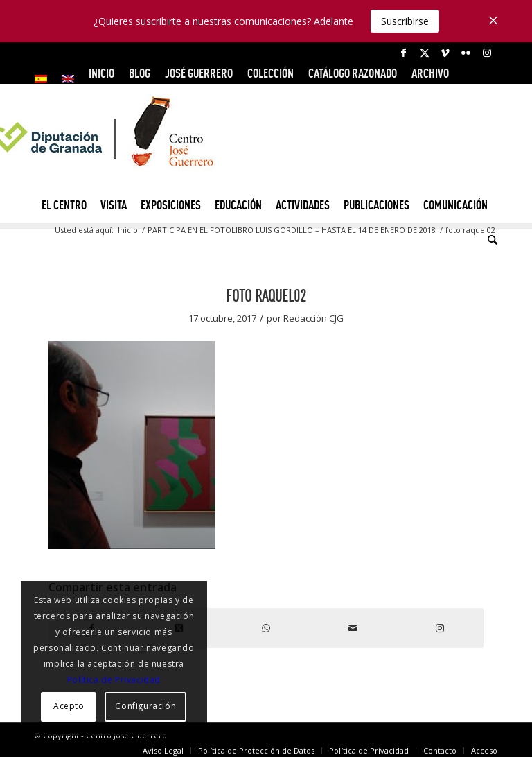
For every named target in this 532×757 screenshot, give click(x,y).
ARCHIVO (430, 73)
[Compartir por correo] (353, 628)
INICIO (101, 73)
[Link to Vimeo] (445, 53)
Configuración (145, 706)
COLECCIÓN (271, 73)
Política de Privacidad (114, 680)
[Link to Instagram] (487, 53)
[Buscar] (489, 240)
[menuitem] (45, 79)
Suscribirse (405, 21)
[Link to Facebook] (404, 53)
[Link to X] (424, 53)
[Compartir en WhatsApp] (266, 628)
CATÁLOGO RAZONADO (353, 73)
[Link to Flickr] (466, 53)
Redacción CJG (313, 318)
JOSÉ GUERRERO (199, 73)
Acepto (69, 706)
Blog (140, 73)
